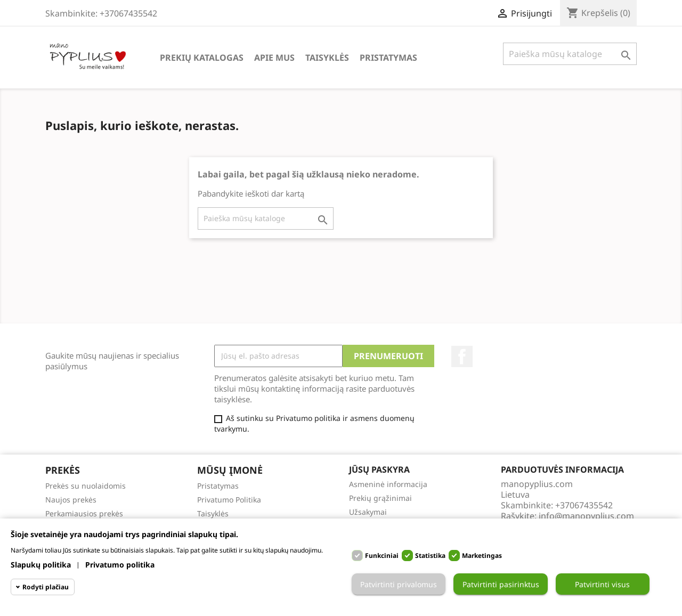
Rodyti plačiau (46, 587)
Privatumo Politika (229, 500)
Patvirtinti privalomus (399, 584)
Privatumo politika (120, 565)
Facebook (462, 356)
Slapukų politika (41, 565)
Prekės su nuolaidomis (86, 486)
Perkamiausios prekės (84, 513)
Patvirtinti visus (602, 584)
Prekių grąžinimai (380, 498)
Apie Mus (274, 58)
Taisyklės (327, 58)
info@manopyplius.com (586, 516)
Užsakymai (368, 512)
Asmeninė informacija (388, 484)
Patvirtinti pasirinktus (501, 584)
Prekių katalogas (202, 58)
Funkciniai (382, 556)
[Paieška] (570, 54)
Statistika (430, 556)
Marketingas (482, 556)
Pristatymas (388, 58)
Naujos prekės (71, 500)
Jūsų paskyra (379, 469)
